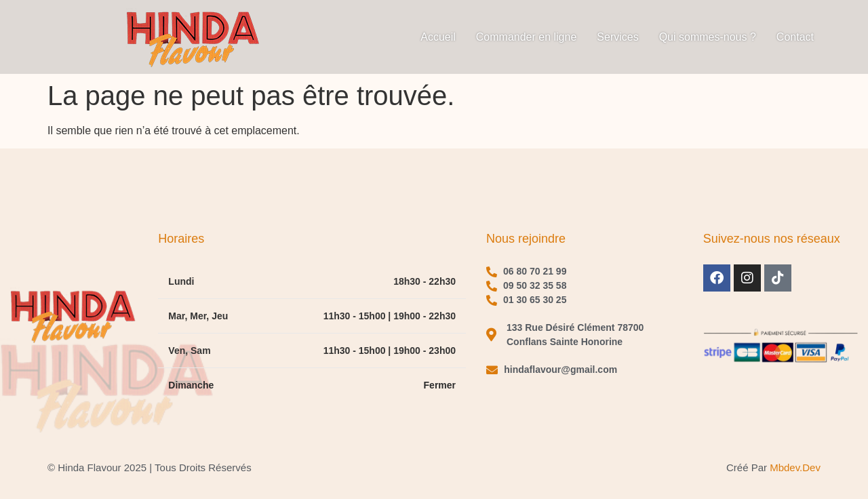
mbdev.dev (795, 467)
